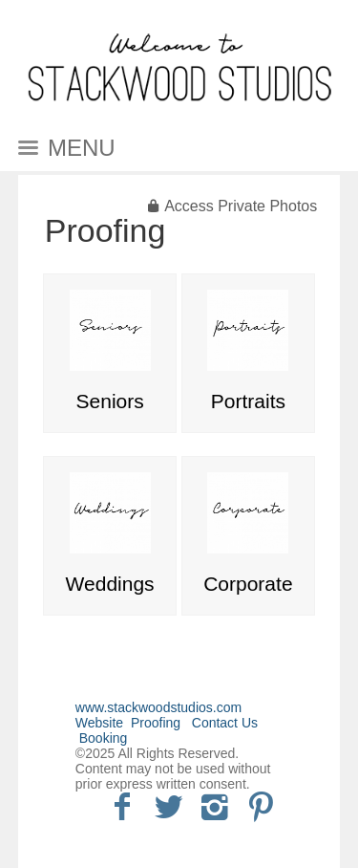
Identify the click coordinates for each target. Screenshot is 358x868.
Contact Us (225, 723)
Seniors (110, 401)
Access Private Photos (241, 206)
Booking (104, 738)
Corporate (248, 584)
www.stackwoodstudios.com (158, 707)
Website (99, 723)
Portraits (248, 401)
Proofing (105, 230)
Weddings (110, 584)
